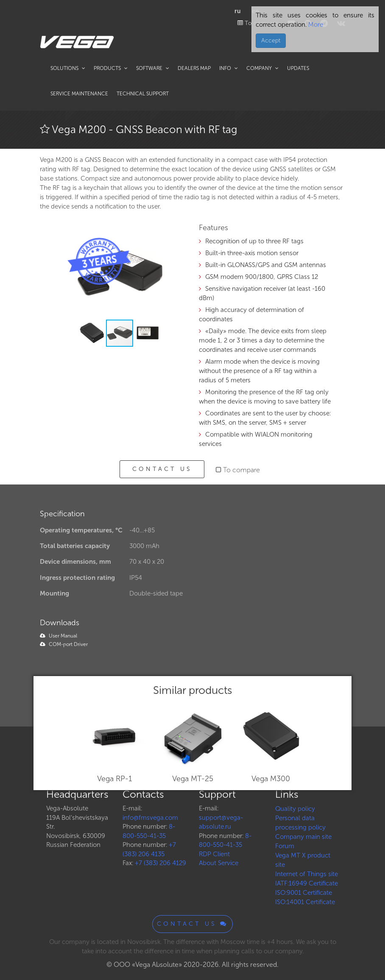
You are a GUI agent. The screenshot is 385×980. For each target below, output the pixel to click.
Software (153, 68)
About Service (219, 863)
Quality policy (295, 809)
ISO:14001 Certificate (305, 902)
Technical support (143, 94)
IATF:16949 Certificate (307, 883)
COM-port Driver (64, 644)
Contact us (162, 469)
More (315, 25)
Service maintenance (79, 94)
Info (229, 68)
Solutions (68, 68)
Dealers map (194, 68)
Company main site (303, 837)
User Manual (59, 636)
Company (262, 68)
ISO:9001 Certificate (304, 893)
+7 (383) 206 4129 (160, 863)
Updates (298, 68)
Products (111, 68)
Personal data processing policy (300, 823)
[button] (172, 236)
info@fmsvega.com (150, 818)
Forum (285, 846)
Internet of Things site (307, 874)
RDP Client (214, 854)
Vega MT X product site (303, 860)
